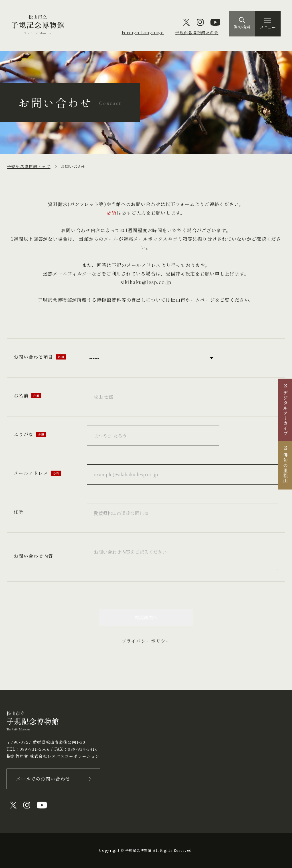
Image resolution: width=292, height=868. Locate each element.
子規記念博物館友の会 (197, 32)
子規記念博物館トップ (29, 166)
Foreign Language (142, 32)
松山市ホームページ (193, 300)
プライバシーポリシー (146, 641)
